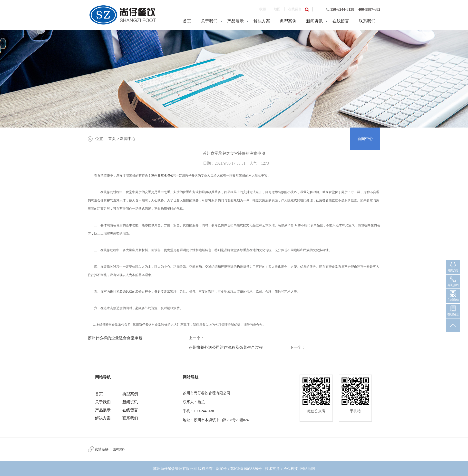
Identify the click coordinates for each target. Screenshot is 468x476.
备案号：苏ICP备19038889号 (239, 469)
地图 (277, 9)
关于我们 (209, 21)
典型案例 (288, 21)
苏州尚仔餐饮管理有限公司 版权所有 (183, 469)
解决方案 (262, 21)
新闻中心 (128, 139)
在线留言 (295, 9)
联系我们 (367, 21)
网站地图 (308, 469)
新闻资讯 (314, 21)
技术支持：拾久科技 (281, 469)
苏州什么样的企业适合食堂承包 (115, 338)
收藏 (263, 9)
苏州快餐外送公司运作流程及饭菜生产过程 (226, 347)
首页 (187, 21)
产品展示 (235, 21)
